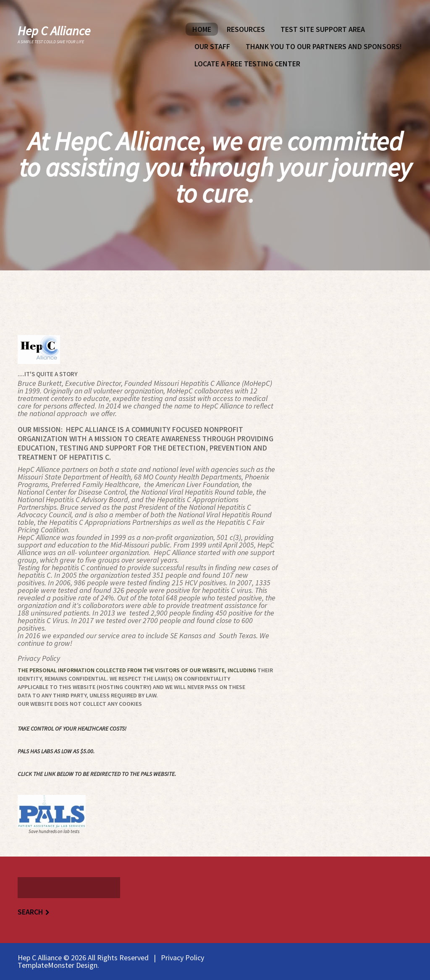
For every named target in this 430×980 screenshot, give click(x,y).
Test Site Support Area (323, 29)
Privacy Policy (182, 958)
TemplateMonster (46, 965)
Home (202, 29)
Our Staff (212, 46)
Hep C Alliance (54, 31)
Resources (246, 29)
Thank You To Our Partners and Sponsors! (324, 46)
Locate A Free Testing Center (247, 64)
